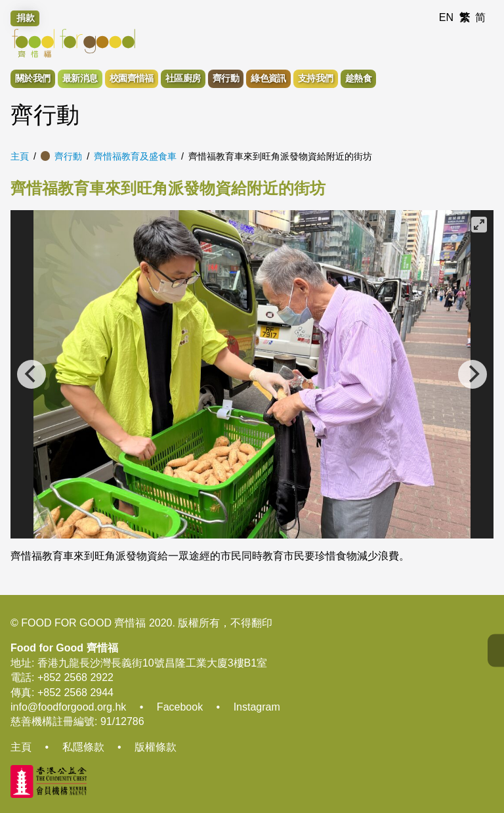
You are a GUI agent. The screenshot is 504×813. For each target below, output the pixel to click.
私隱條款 (83, 747)
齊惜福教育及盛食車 (135, 156)
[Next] (472, 374)
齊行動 (68, 156)
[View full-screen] (479, 225)
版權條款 (156, 747)
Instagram (257, 707)
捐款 (26, 18)
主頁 (20, 156)
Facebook (180, 707)
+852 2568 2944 (75, 692)
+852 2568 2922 (75, 677)
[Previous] (31, 374)
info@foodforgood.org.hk (68, 707)
